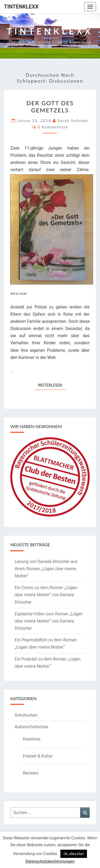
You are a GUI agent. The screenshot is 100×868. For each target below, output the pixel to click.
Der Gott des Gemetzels (50, 106)
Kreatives (32, 739)
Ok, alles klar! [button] (74, 854)
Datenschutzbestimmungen (50, 861)
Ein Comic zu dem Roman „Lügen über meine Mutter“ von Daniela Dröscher (46, 595)
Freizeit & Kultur (38, 756)
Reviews (31, 773)
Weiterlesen (52, 385)
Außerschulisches (32, 727)
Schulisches (26, 715)
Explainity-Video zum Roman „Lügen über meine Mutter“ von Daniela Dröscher (49, 621)
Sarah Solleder (73, 120)
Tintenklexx (21, 7)
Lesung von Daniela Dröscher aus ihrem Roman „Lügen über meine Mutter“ (46, 569)
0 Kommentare (53, 127)
